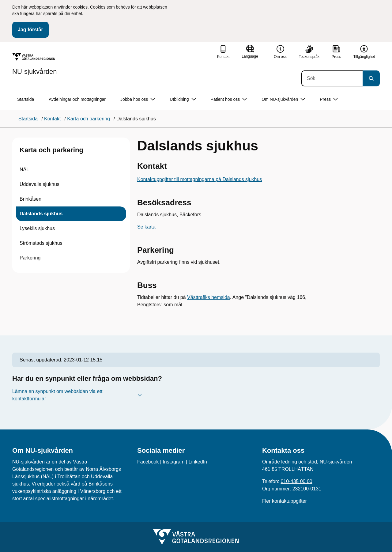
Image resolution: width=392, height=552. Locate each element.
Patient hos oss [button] (229, 99)
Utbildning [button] (183, 99)
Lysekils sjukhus (37, 228)
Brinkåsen (30, 199)
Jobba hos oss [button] (138, 99)
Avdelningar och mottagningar (77, 99)
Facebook (148, 462)
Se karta (146, 227)
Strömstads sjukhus (41, 243)
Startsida (26, 99)
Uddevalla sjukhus (40, 184)
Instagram (173, 462)
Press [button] (329, 99)
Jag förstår (30, 30)
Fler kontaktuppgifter (285, 501)
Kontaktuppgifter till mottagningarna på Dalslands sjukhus (200, 179)
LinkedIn (198, 462)
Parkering (30, 258)
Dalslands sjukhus (41, 214)
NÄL (24, 170)
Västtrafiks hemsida (209, 297)
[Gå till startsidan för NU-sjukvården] (35, 64)
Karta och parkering (51, 150)
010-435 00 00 (296, 481)
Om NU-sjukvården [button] (283, 99)
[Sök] (332, 78)
